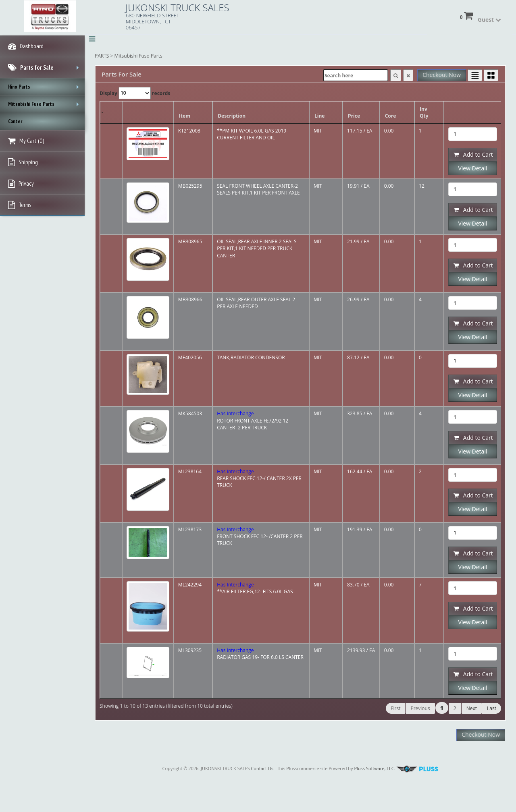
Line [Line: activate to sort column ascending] (319, 116)
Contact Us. (263, 768)
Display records (135, 93)
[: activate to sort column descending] (111, 113)
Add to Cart (473, 154)
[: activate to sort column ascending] (148, 113)
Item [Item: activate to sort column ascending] (185, 116)
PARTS (102, 56)
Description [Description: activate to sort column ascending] (232, 116)
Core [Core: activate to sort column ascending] (391, 116)
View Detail (472, 168)
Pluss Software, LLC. (396, 768)
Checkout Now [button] (442, 75)
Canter (15, 121)
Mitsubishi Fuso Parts (138, 56)
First (395, 708)
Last (492, 708)
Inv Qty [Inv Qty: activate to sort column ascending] (424, 112)
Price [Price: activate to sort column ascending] (354, 116)
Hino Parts (45, 89)
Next (472, 708)
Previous (420, 708)
